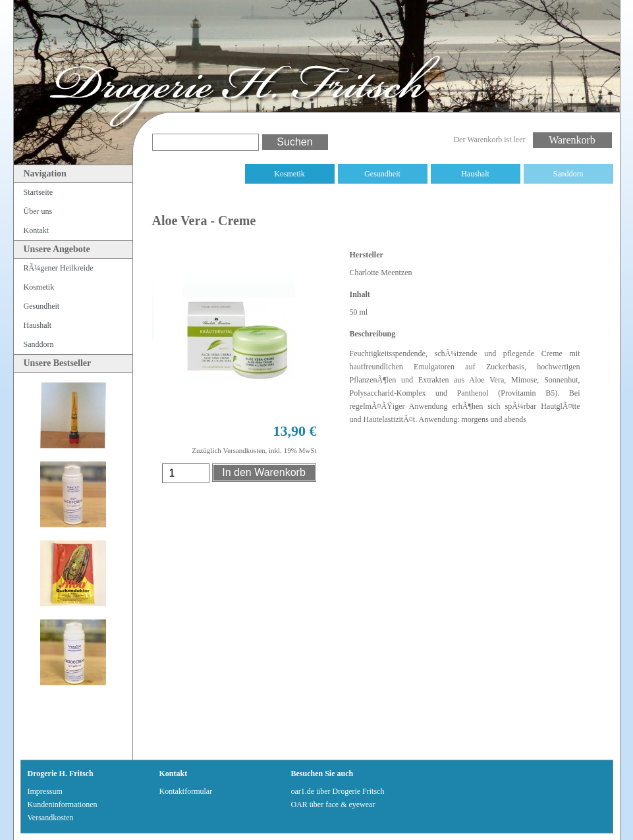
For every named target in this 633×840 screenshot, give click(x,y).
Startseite (39, 192)
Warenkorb (572, 140)
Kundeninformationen (63, 804)
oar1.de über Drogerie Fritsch (338, 791)
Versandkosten (51, 818)
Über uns (38, 211)
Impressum (45, 791)
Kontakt (37, 230)
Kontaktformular (186, 791)
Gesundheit (382, 174)
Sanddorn (568, 174)
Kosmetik (289, 174)
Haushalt (475, 174)
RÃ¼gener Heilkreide (197, 174)
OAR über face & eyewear (333, 804)
